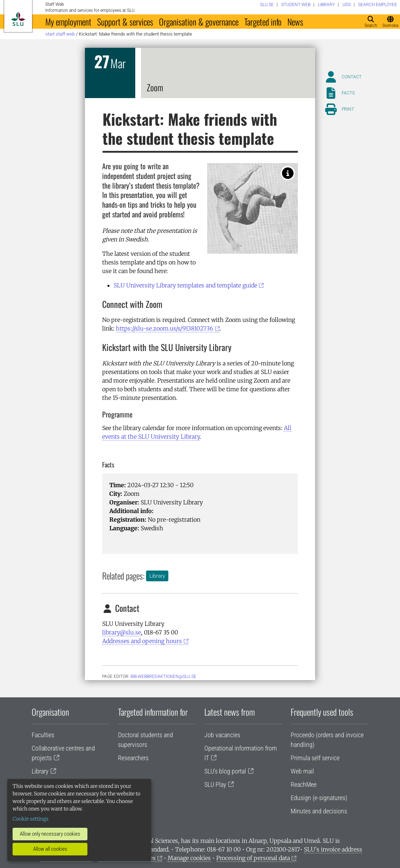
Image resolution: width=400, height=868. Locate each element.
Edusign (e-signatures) (319, 798)
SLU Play (215, 784)
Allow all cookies (50, 849)
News (295, 22)
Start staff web (60, 34)
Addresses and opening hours (142, 641)
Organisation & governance (199, 22)
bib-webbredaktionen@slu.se (163, 677)
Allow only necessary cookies (50, 834)
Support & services (125, 22)
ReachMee (304, 784)
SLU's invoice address (333, 849)
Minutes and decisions (319, 811)
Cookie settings (31, 819)
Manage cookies (189, 858)
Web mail (302, 771)
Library (157, 576)
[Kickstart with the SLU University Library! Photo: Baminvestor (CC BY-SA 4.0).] (288, 173)
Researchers (133, 758)
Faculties (43, 735)
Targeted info (263, 22)
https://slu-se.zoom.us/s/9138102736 (165, 328)
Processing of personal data (253, 858)
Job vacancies (222, 735)
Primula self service (315, 758)
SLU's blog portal (225, 771)
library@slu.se (122, 632)
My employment (68, 22)
